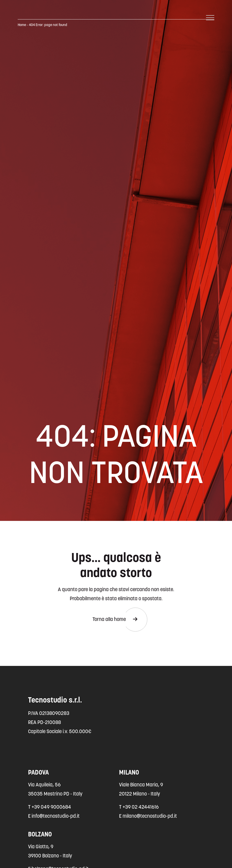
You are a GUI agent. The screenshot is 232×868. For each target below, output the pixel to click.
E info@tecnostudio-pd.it (54, 816)
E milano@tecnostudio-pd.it (148, 816)
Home (22, 25)
